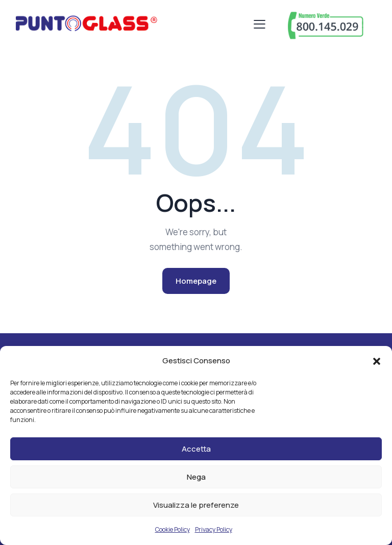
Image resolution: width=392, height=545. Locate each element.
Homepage (196, 281)
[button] (377, 361)
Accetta (196, 449)
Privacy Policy (214, 529)
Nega (196, 477)
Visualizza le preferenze (196, 505)
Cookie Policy (173, 529)
